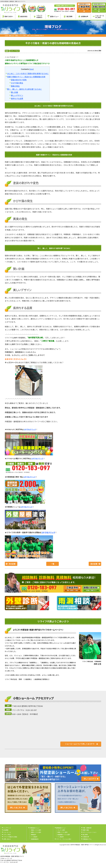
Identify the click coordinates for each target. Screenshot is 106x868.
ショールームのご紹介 (98, 16)
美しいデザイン (17, 95)
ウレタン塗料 (61, 830)
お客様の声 (83, 16)
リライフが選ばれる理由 (10, 837)
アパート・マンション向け (64, 839)
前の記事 (94, 564)
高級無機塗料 (35, 839)
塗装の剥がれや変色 (19, 80)
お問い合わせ (7, 839)
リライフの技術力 (38, 16)
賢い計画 (14, 92)
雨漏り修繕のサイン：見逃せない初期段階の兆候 (26, 77)
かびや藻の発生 (17, 83)
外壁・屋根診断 (87, 828)
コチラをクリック (48, 532)
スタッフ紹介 (7, 835)
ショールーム (7, 832)
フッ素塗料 (34, 837)
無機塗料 (34, 835)
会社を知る (23, 16)
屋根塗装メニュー (61, 828)
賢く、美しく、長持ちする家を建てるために (24, 89)
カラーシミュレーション (90, 832)
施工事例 (68, 16)
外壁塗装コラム (87, 839)
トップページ (7, 828)
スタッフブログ (15, 51)
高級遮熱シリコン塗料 (64, 835)
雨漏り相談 (86, 830)
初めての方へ (8, 16)
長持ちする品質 (17, 98)
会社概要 (6, 830)
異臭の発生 (15, 86)
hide (32, 69)
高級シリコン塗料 (36, 830)
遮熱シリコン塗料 (36, 832)
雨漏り (7, 51)
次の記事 (12, 564)
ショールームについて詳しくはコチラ (80, 744)
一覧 (53, 564)
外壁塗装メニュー (35, 828)
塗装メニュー (53, 16)
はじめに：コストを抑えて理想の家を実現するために (28, 73)
